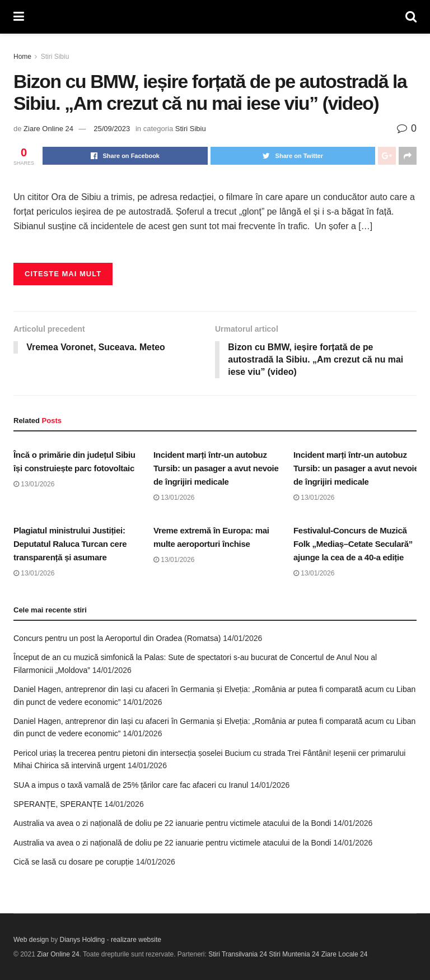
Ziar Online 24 (58, 954)
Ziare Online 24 (48, 129)
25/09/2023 (112, 129)
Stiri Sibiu (55, 57)
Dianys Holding (83, 940)
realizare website (136, 940)
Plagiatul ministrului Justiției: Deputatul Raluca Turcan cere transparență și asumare (70, 544)
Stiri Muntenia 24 (294, 954)
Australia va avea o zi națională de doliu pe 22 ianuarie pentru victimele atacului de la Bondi (172, 824)
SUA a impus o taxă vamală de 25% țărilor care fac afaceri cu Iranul (131, 785)
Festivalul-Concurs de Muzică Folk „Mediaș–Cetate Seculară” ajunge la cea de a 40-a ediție (353, 544)
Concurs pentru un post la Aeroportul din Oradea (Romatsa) (117, 639)
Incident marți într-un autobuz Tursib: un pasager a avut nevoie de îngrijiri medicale (216, 469)
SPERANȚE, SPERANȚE (58, 805)
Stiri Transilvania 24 (238, 954)
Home (22, 57)
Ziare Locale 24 (345, 954)
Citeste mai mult (63, 274)
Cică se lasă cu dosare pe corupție (74, 862)
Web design (31, 940)
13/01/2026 (34, 485)
